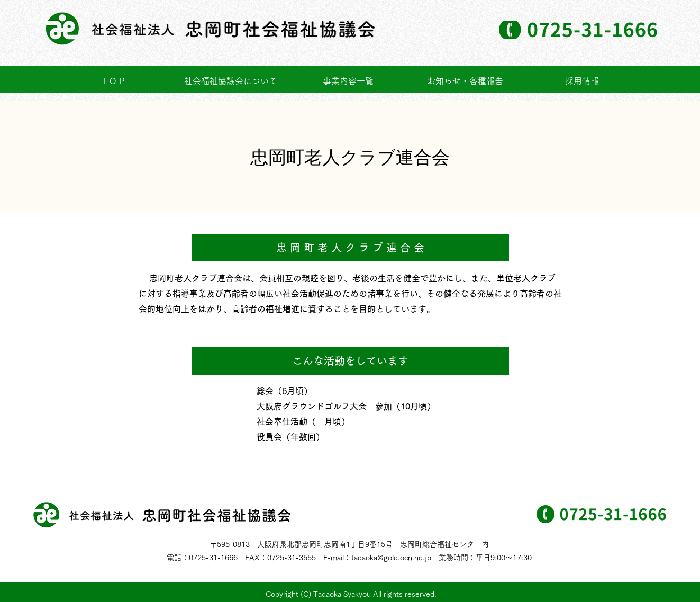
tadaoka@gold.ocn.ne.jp (391, 558)
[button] (348, 81)
